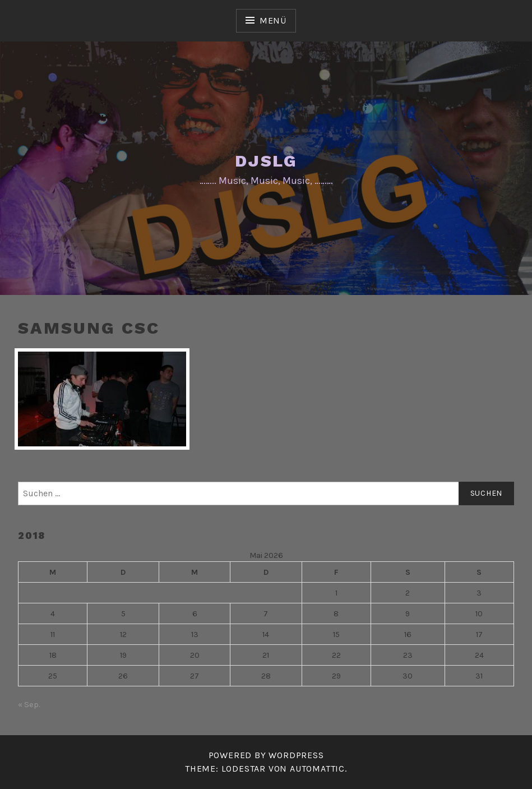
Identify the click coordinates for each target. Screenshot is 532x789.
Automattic (317, 769)
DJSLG (266, 161)
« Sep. (29, 705)
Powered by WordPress (266, 755)
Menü (273, 20)
